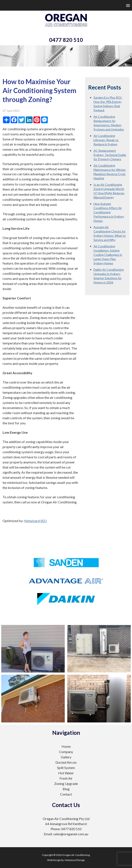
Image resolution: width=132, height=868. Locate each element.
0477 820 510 (66, 40)
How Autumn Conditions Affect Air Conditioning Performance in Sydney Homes (109, 212)
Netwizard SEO (35, 521)
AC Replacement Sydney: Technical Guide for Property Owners (110, 155)
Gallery (66, 757)
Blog (66, 789)
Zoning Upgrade (66, 784)
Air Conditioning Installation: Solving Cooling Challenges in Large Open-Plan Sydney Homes (108, 255)
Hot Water (66, 773)
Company (66, 752)
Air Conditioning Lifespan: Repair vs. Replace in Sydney (106, 140)
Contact (66, 794)
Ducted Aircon (66, 762)
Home (66, 746)
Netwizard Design (75, 860)
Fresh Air (66, 778)
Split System (66, 768)
